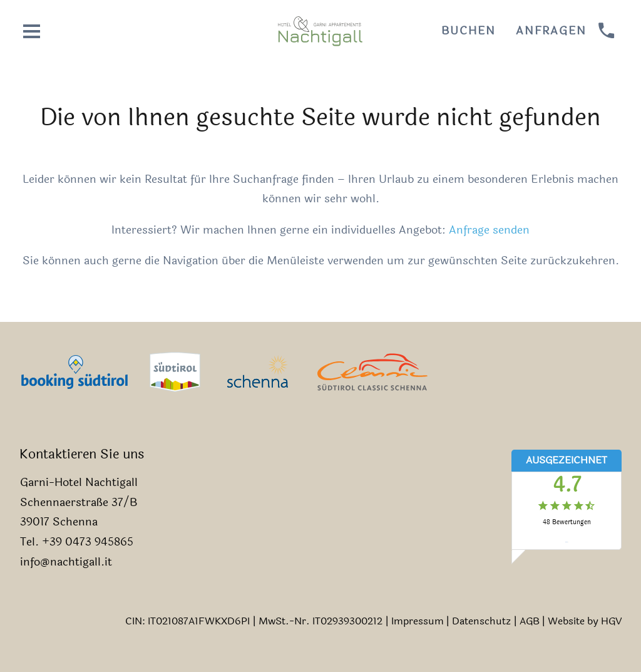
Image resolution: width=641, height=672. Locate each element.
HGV (611, 621)
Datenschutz (481, 621)
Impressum (418, 621)
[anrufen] (607, 31)
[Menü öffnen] (32, 31)
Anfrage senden (489, 230)
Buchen (469, 31)
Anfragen (551, 31)
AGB (530, 621)
